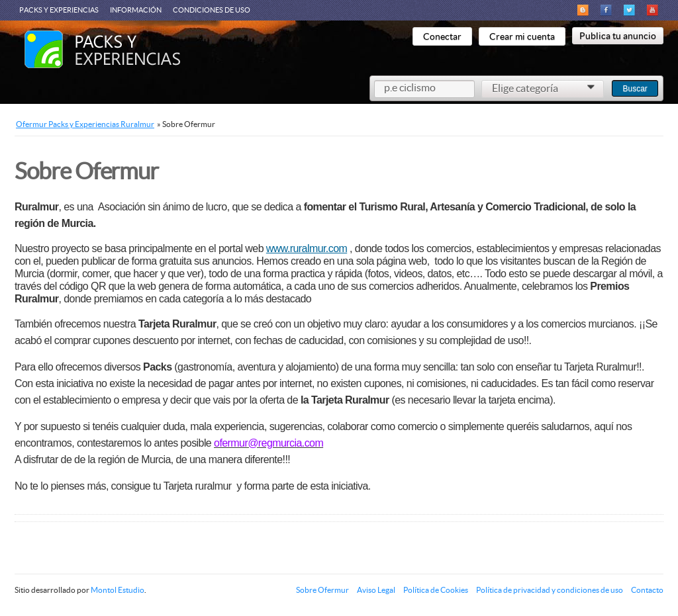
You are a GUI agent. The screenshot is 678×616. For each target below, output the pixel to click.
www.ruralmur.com (307, 248)
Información (136, 10)
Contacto (647, 590)
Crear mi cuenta (522, 36)
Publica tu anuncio (618, 36)
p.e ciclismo (410, 87)
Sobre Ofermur (322, 590)
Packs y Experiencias (59, 10)
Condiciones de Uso (212, 10)
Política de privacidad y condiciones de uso (550, 590)
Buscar (635, 89)
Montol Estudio (118, 590)
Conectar (442, 36)
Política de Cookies (436, 590)
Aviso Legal (376, 590)
